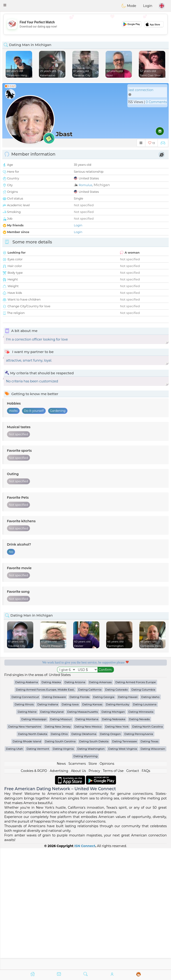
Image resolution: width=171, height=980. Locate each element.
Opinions (107, 885)
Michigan (102, 185)
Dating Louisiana (145, 825)
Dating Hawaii (128, 818)
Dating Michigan (113, 833)
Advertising (59, 892)
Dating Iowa (70, 825)
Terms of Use (113, 892)
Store (93, 885)
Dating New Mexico (88, 848)
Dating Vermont (38, 870)
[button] (5, 5)
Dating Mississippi (34, 840)
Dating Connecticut (25, 818)
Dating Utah (15, 870)
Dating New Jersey (58, 848)
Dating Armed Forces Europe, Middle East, (45, 811)
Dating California (90, 811)
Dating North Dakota (33, 855)
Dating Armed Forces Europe (136, 803)
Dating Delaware (54, 818)
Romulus (85, 185)
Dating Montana (87, 840)
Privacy (94, 892)
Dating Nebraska (114, 840)
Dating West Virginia (122, 870)
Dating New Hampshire (25, 848)
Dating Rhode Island (27, 862)
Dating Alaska (51, 803)
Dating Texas (149, 862)
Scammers (77, 885)
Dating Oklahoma (84, 855)
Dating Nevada (139, 840)
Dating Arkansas (100, 803)
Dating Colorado (116, 811)
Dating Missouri (61, 840)
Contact (133, 892)
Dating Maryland (52, 833)
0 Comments (156, 102)
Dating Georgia (104, 818)
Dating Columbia (143, 811)
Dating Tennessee (125, 862)
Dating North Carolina (147, 848)
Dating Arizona (75, 803)
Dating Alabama (27, 803)
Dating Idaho (150, 818)
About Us (78, 892)
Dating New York (117, 848)
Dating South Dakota (94, 862)
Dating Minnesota (141, 833)
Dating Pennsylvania (139, 855)
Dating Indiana (48, 825)
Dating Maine (27, 833)
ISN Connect (85, 967)
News (61, 885)
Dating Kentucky (118, 825)
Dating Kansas (92, 825)
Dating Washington (91, 870)
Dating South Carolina (60, 862)
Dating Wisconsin (153, 870)
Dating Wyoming (85, 877)
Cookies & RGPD (34, 892)
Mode (129, 6)
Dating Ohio (59, 855)
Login (148, 6)
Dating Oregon (110, 855)
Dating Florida (79, 818)
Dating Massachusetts (82, 833)
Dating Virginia (63, 870)
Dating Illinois (24, 825)
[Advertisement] (85, 24)
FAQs (146, 892)
